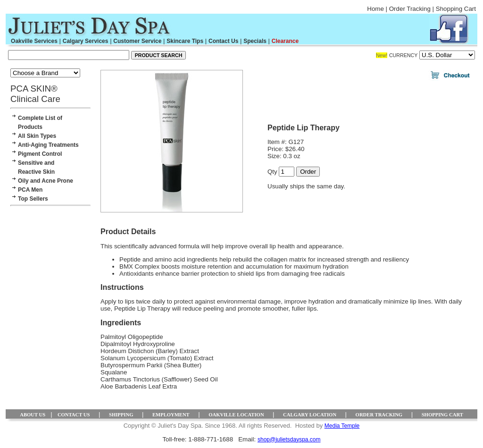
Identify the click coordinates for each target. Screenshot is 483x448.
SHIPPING (121, 415)
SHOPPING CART (442, 415)
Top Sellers (33, 199)
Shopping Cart (456, 9)
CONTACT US (74, 415)
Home (375, 9)
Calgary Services (86, 41)
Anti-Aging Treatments (48, 145)
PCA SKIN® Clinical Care (35, 94)
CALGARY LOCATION (310, 415)
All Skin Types (37, 136)
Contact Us (223, 41)
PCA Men (30, 190)
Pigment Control (40, 154)
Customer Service (137, 41)
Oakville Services (34, 41)
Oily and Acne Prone (46, 181)
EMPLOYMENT (171, 415)
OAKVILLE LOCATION (236, 415)
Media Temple (342, 426)
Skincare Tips (185, 41)
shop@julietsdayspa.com (289, 440)
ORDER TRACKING (379, 415)
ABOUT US (33, 415)
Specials (255, 41)
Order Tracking (410, 9)
